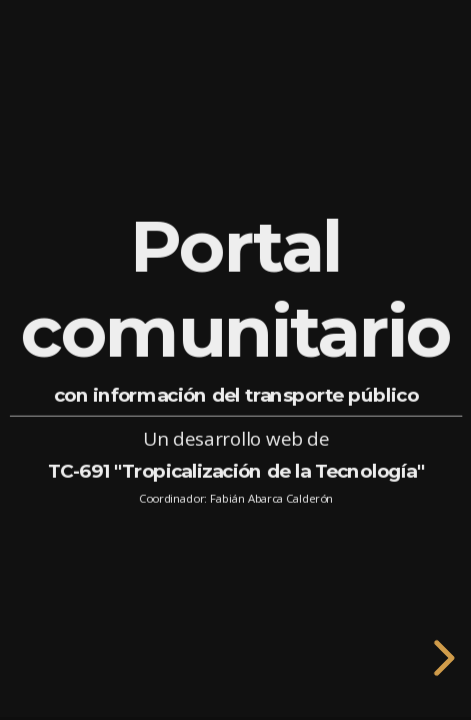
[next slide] (441, 658)
